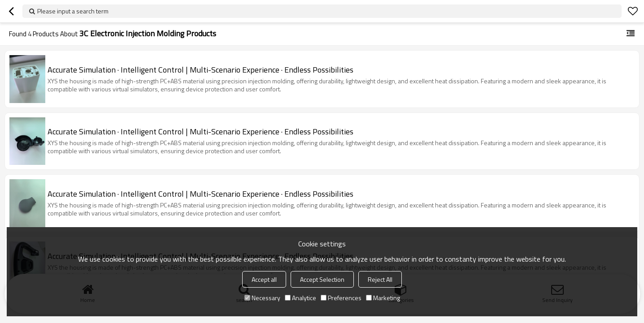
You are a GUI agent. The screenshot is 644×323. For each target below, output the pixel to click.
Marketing (383, 298)
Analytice (300, 298)
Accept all (264, 279)
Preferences (341, 298)
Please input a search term (73, 11)
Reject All (380, 279)
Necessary (262, 298)
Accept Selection (322, 279)
